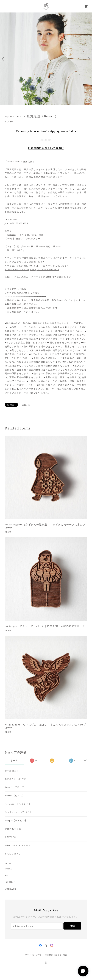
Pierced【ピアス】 (15, 796)
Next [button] (88, 59)
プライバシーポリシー (34, 955)
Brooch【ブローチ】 (16, 787)
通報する (26, 405)
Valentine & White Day (17, 845)
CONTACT (11, 889)
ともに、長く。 (13, 854)
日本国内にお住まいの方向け (46, 148)
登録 (72, 926)
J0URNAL (10, 882)
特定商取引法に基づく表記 (56, 955)
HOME (8, 869)
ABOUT (9, 876)
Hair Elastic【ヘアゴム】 (18, 812)
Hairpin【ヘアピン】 (16, 821)
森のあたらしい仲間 (15, 779)
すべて (14, 760)
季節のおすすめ (13, 829)
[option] (46, 59)
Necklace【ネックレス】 (18, 804)
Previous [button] (4, 59)
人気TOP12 (11, 837)
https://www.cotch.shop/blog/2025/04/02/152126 (32, 269)
